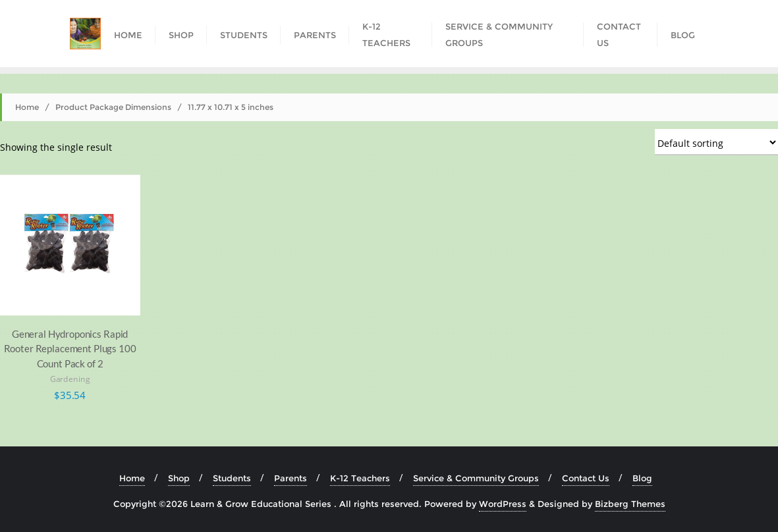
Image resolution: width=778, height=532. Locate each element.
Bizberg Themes (630, 504)
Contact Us (586, 478)
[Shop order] (716, 142)
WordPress (503, 504)
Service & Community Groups (476, 478)
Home (27, 107)
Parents (291, 478)
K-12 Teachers (360, 478)
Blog (642, 478)
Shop (179, 478)
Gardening (70, 379)
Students (232, 478)
